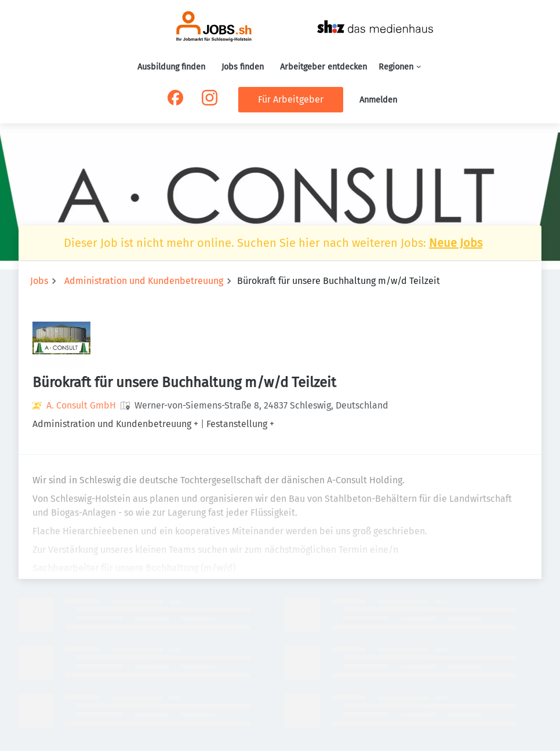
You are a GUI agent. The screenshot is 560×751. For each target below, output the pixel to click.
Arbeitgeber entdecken (323, 67)
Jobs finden (243, 67)
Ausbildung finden (171, 67)
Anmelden (378, 100)
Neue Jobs (456, 243)
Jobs (39, 281)
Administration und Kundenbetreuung (144, 281)
